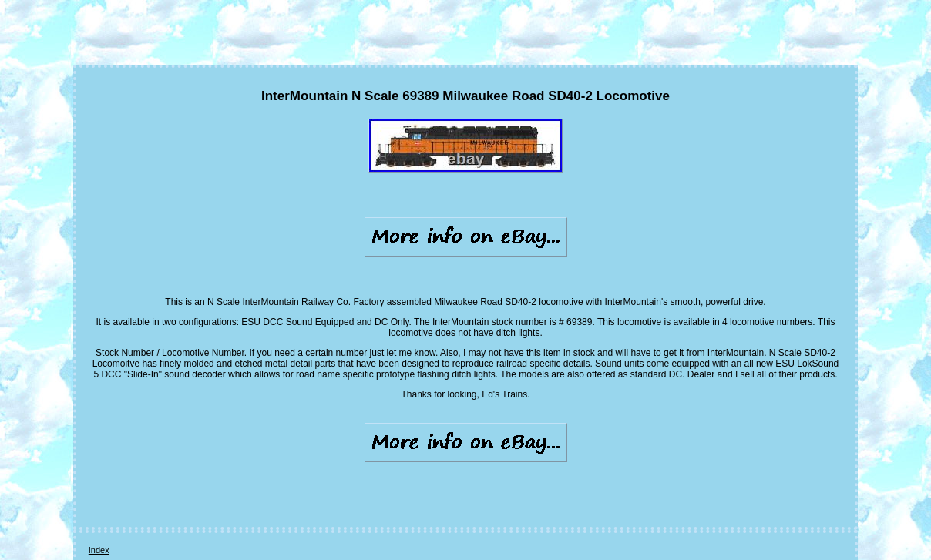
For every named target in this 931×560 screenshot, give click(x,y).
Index (99, 550)
